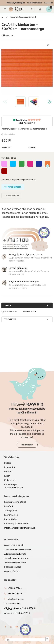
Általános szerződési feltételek (18, 550)
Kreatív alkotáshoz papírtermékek (23, 17)
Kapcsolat (48, 3)
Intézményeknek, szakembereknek (20, 528)
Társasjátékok (11, 511)
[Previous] (4, 102)
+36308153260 (15, 588)
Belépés (8, 463)
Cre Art (32, 147)
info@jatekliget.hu (16, 599)
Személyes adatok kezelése (16, 558)
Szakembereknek (34, 3)
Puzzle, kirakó (10, 519)
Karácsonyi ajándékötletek (16, 524)
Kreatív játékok (11, 515)
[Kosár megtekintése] (49, 9)
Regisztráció (10, 467)
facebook (5, 627)
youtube (17, 627)
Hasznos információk (14, 545)
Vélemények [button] (10, 319)
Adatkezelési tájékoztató (15, 554)
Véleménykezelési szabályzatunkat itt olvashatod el (24, 129)
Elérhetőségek (11, 485)
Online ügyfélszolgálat (16, 3)
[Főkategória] (2, 17)
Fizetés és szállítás (13, 567)
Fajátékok (9, 506)
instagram (11, 627)
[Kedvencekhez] (48, 45)
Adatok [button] (8, 305)
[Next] (49, 102)
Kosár (7, 476)
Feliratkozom (27, 445)
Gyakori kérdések (12, 571)
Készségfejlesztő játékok (15, 502)
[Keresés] (33, 9)
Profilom (8, 472)
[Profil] (40, 9)
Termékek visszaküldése (15, 563)
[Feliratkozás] (12, 196)
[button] (27, 68)
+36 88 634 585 (15, 594)
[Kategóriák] (5, 9)
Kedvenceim (10, 480)
